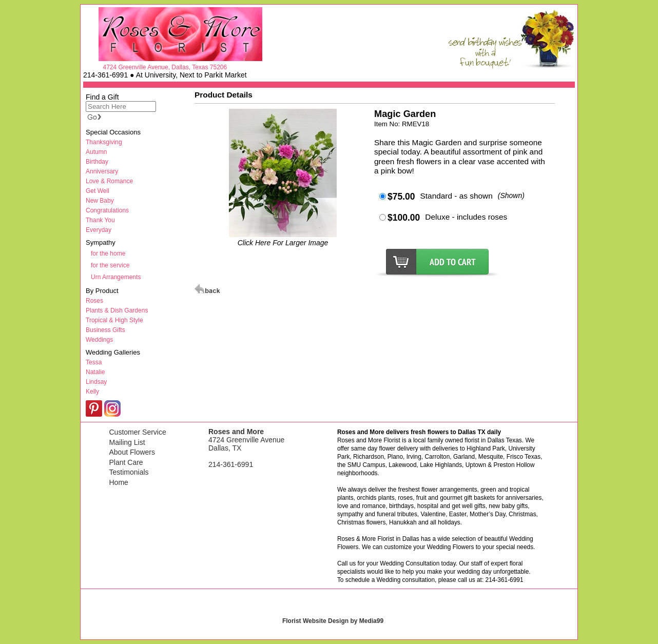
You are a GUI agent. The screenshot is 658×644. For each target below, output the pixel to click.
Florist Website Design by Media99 (333, 621)
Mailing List (127, 442)
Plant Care (126, 462)
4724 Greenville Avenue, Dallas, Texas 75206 (165, 67)
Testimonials (129, 472)
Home (119, 482)
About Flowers (132, 452)
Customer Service (138, 432)
